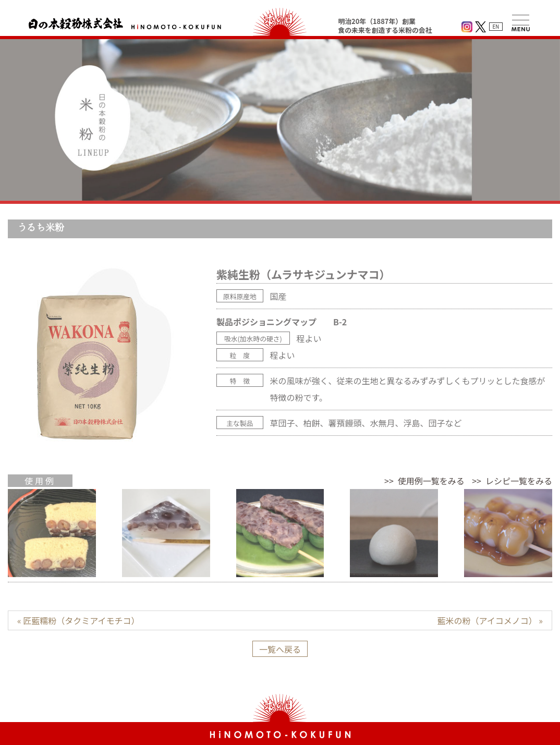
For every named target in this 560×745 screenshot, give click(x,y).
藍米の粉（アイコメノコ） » (490, 620)
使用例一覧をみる (431, 481)
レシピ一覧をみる (519, 481)
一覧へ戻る (280, 649)
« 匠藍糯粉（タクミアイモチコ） (78, 620)
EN (496, 27)
